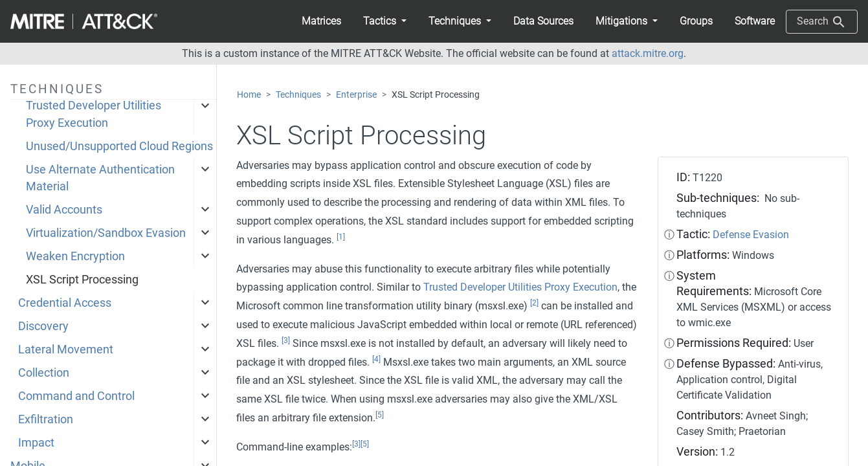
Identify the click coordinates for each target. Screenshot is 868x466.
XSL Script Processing (82, 280)
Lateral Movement (66, 349)
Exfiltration (46, 419)
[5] (380, 415)
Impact (36, 443)
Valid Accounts (64, 210)
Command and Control (76, 396)
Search (822, 22)
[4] (376, 359)
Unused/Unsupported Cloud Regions (119, 146)
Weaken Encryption (75, 256)
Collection (44, 373)
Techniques (298, 95)
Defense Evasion (751, 235)
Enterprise (356, 95)
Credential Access (65, 303)
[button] (385, 21)
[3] (286, 340)
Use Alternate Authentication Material (100, 178)
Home (249, 95)
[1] (341, 237)
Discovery (43, 326)
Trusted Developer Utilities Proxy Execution (94, 114)
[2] (534, 303)
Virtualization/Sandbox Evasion (106, 233)
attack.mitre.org (648, 53)
